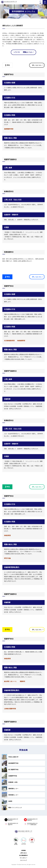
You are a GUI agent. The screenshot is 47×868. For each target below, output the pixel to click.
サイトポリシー (23, 858)
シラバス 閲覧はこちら (23, 52)
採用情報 (23, 850)
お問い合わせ (23, 853)
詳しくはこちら (37, 65)
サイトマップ (23, 860)
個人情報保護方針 (23, 855)
